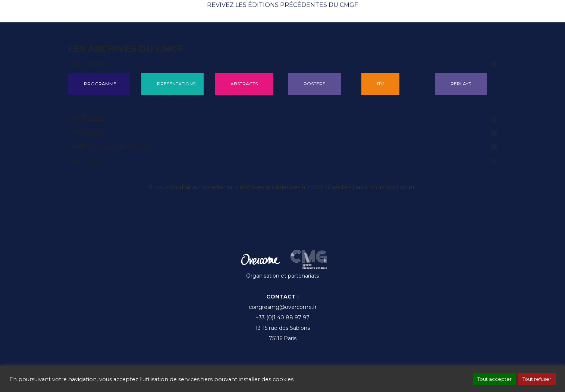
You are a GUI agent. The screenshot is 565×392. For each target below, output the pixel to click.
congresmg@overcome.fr (283, 307)
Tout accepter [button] (495, 379)
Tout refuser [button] (537, 379)
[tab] (283, 64)
